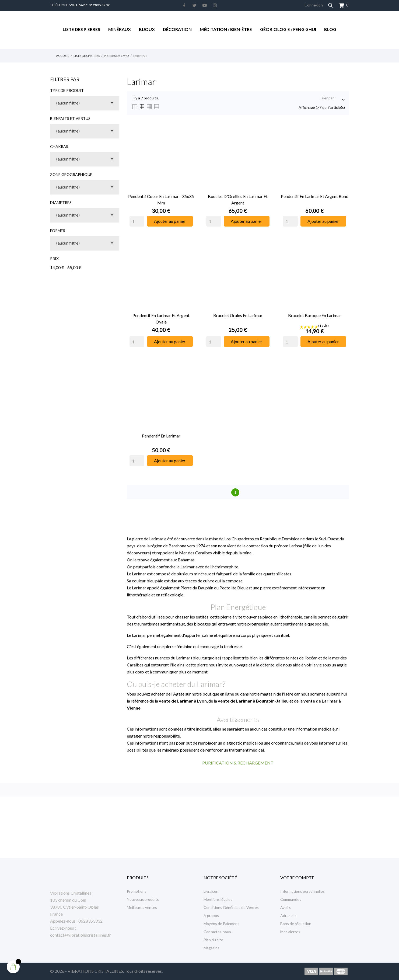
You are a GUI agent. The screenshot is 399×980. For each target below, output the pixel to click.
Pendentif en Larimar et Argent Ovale (161, 319)
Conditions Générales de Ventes (231, 907)
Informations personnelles (302, 891)
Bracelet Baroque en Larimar (315, 315)
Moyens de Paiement (221, 924)
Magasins (211, 948)
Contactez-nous (217, 932)
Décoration (177, 29)
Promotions (137, 891)
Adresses (288, 915)
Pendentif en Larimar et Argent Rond (315, 196)
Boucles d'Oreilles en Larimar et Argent (238, 199)
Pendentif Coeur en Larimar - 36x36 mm (161, 199)
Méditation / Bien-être (226, 29)
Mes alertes (290, 932)
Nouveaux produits (143, 899)
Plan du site (213, 940)
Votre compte (297, 878)
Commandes (291, 899)
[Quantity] (137, 221)
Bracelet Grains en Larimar (238, 315)
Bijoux (147, 29)
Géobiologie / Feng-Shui (288, 29)
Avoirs (286, 907)
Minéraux (120, 29)
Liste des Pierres (81, 29)
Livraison (211, 891)
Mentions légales (218, 899)
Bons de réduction (296, 924)
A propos (211, 915)
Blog (330, 29)
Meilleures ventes (142, 907)
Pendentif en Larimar (161, 436)
